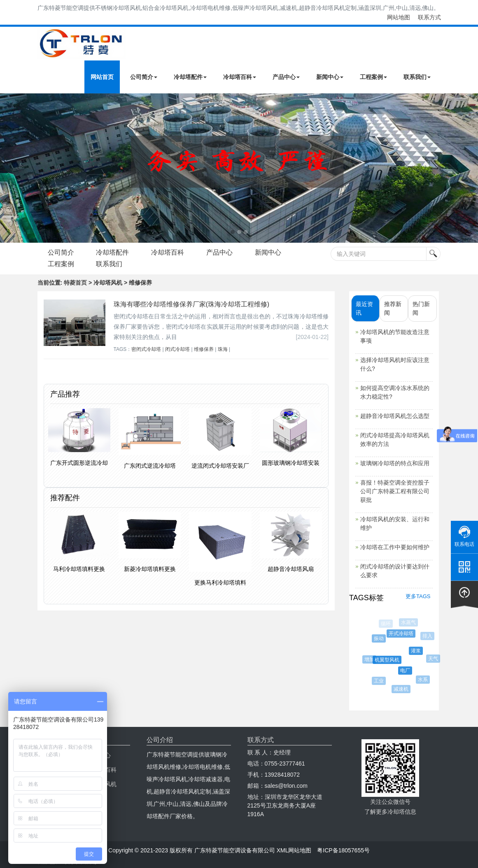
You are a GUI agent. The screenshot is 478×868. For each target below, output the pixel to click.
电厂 (406, 671)
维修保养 (204, 349)
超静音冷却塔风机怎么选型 (395, 416)
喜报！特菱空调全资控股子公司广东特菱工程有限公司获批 (395, 491)
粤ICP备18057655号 (343, 850)
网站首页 (102, 77)
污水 (368, 639)
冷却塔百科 (240, 77)
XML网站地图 (294, 850)
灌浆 (417, 651)
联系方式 (429, 17)
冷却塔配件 (190, 77)
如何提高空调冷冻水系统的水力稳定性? (395, 392)
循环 (386, 624)
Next (8, 168)
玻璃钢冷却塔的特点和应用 (395, 463)
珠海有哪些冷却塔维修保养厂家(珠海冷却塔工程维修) (192, 304)
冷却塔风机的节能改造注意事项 (395, 336)
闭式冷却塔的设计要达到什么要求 (395, 571)
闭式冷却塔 (177, 349)
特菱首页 (75, 283)
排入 (428, 636)
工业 (380, 681)
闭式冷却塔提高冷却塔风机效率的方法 (395, 440)
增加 (370, 659)
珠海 (223, 349)
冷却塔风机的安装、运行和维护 (395, 523)
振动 (380, 638)
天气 (434, 659)
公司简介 (144, 77)
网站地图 (399, 17)
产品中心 (286, 77)
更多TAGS (418, 596)
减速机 (401, 689)
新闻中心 (330, 77)
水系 (423, 680)
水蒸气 (409, 622)
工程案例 (373, 77)
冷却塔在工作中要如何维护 (395, 547)
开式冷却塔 (402, 634)
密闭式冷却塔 (146, 349)
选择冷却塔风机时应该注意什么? (395, 364)
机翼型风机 (388, 660)
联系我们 (417, 77)
